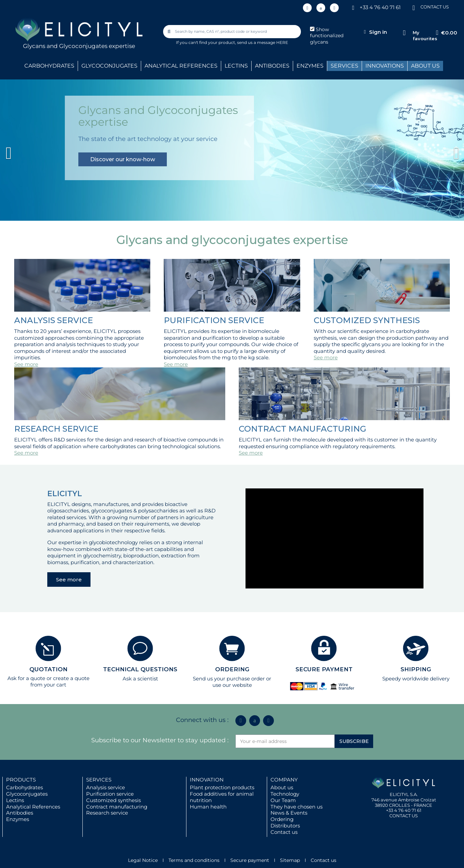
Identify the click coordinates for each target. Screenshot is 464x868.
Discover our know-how (123, 159)
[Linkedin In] (307, 8)
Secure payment (250, 860)
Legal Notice (143, 860)
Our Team (283, 800)
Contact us (284, 832)
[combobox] (233, 32)
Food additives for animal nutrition (222, 797)
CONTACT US (435, 7)
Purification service (110, 794)
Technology (285, 794)
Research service (107, 813)
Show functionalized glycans (327, 36)
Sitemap (290, 860)
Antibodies (20, 813)
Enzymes (18, 819)
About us (282, 787)
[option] (232, 150)
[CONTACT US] (414, 7)
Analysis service (106, 787)
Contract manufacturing (117, 807)
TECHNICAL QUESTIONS (140, 669)
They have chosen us (297, 807)
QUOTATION (48, 669)
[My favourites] (404, 33)
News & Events (289, 813)
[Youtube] (334, 8)
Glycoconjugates (27, 794)
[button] (35, 150)
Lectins (15, 800)
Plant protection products (222, 787)
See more (26, 364)
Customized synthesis (113, 800)
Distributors (285, 826)
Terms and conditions (194, 860)
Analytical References (33, 807)
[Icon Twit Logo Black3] (321, 8)
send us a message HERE (263, 42)
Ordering (282, 819)
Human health (208, 807)
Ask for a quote (26, 678)
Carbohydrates (24, 787)
